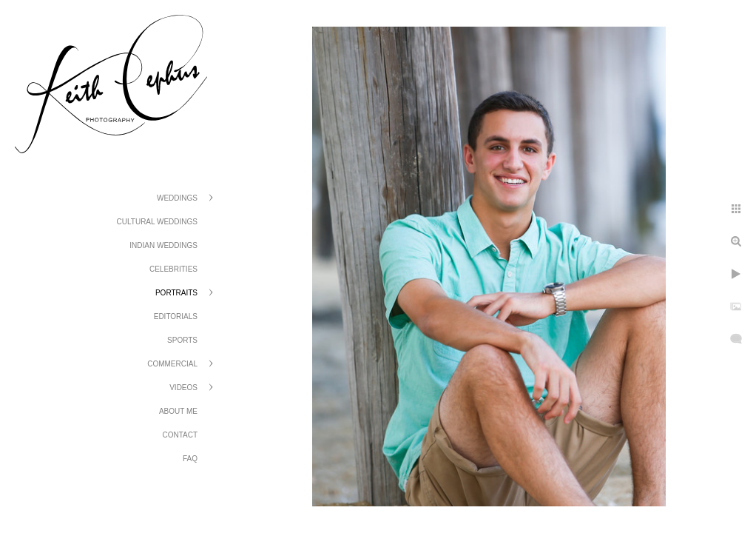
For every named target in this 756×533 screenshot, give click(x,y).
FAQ (190, 459)
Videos (183, 388)
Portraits (176, 293)
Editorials (176, 316)
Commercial (172, 364)
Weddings (177, 198)
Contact (180, 435)
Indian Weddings (163, 245)
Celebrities (173, 269)
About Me (178, 411)
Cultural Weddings (157, 222)
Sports (182, 340)
